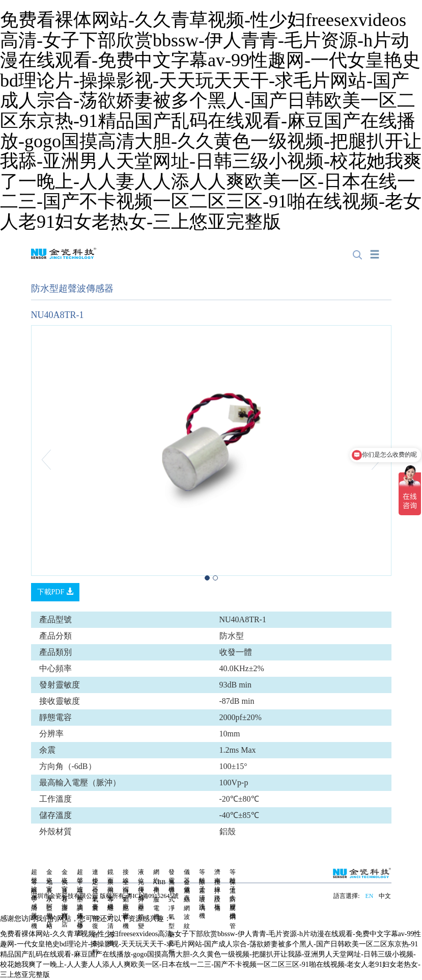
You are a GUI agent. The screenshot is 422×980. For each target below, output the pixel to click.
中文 (385, 896)
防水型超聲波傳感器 (72, 288)
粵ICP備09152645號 (153, 896)
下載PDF (55, 592)
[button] (58, 459)
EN (369, 896)
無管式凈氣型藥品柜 (172, 917)
